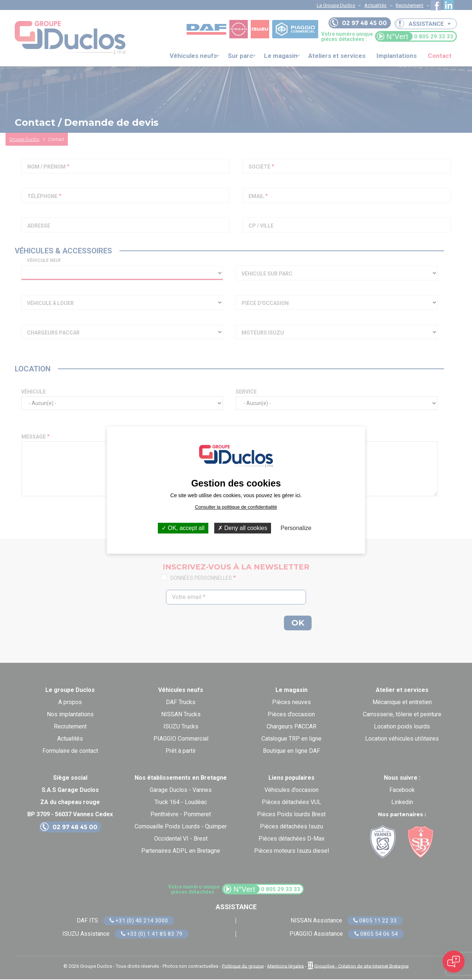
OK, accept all (183, 528)
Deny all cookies (243, 528)
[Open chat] (454, 962)
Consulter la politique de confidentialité (236, 507)
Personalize (296, 528)
